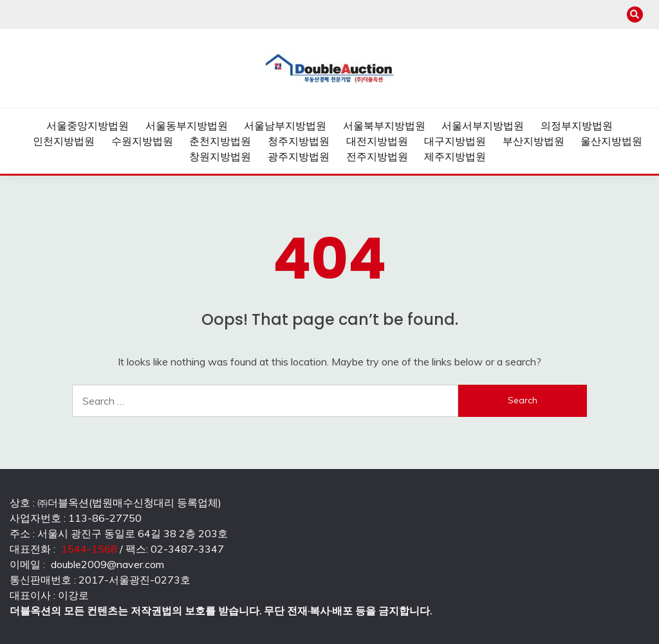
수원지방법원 (142, 141)
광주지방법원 (299, 156)
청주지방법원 (299, 141)
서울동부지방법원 (187, 125)
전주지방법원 (377, 156)
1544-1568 (89, 549)
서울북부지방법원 (384, 125)
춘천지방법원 (220, 141)
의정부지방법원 (577, 125)
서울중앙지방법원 (88, 125)
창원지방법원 (220, 156)
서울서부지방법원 (483, 125)
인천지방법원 (64, 141)
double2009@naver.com (107, 564)
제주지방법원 (455, 156)
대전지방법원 (377, 141)
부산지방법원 (534, 141)
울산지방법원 (611, 141)
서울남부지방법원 (285, 125)
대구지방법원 (455, 141)
